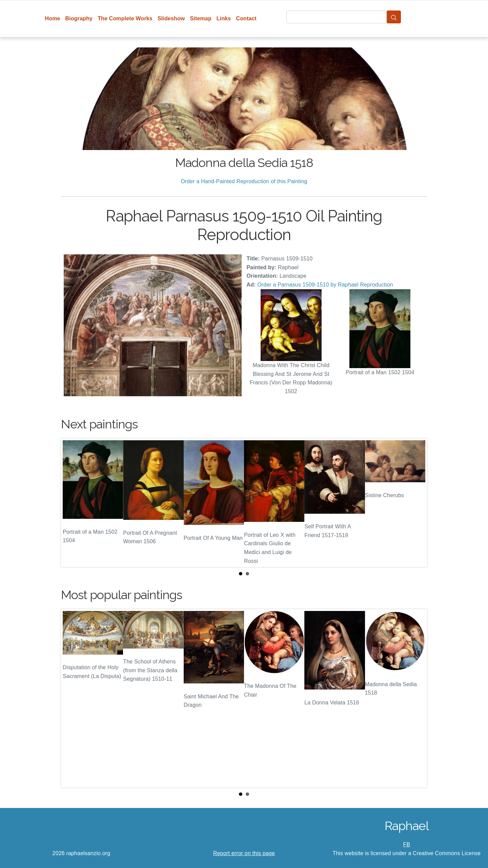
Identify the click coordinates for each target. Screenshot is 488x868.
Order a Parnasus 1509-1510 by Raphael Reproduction (325, 285)
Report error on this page (244, 853)
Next (416, 503)
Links (224, 18)
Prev (72, 503)
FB (407, 844)
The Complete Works (125, 18)
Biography (79, 18)
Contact (246, 18)
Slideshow (171, 18)
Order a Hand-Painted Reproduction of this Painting (244, 181)
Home (53, 18)
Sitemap (200, 18)
